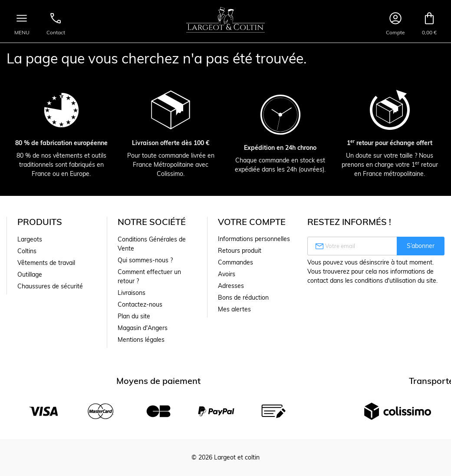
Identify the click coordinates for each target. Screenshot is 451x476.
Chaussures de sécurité (50, 286)
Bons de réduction (243, 297)
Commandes (235, 262)
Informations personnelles (254, 239)
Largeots (30, 239)
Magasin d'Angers (143, 328)
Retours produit (240, 251)
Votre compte (252, 222)
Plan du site (134, 316)
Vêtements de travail (46, 263)
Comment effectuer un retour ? (149, 276)
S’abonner (421, 246)
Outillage (30, 274)
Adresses (231, 286)
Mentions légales (141, 340)
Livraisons (132, 293)
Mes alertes (234, 309)
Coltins (27, 251)
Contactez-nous (140, 304)
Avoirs (227, 274)
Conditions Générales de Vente (152, 244)
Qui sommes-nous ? (145, 260)
